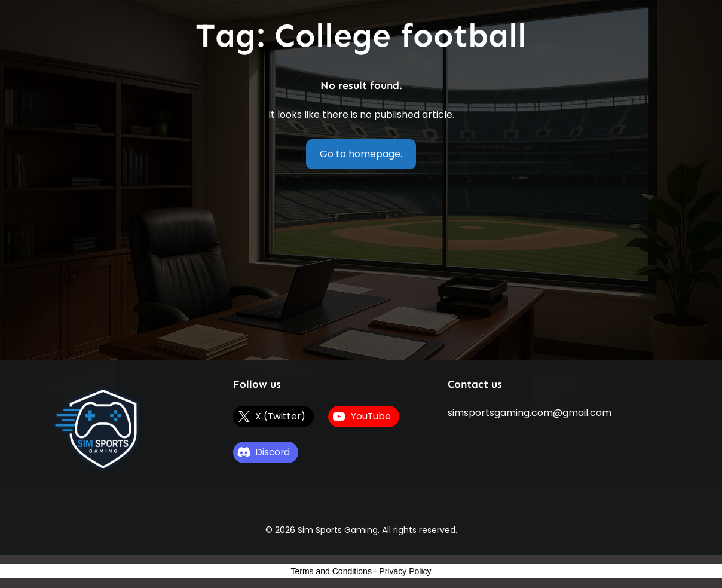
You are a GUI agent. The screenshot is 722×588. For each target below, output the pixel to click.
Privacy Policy (405, 571)
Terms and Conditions (331, 571)
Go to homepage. (361, 154)
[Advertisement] (361, 270)
